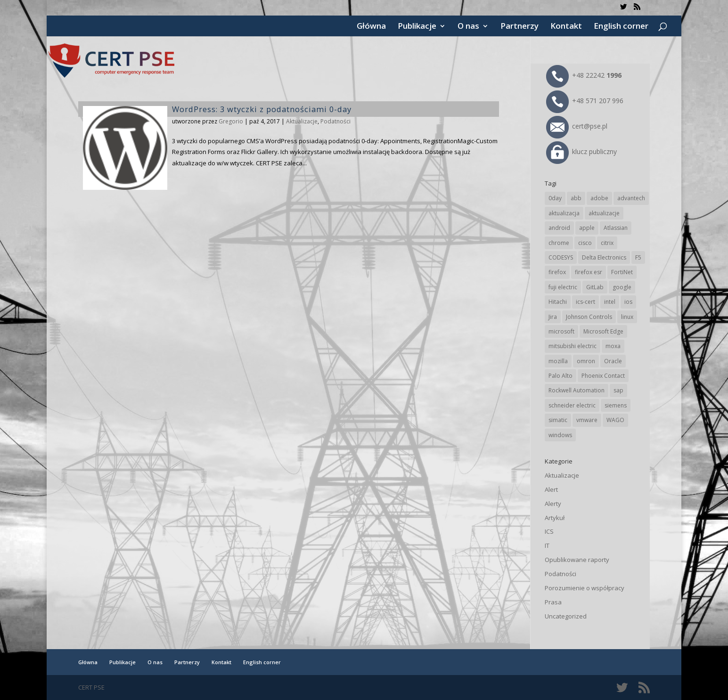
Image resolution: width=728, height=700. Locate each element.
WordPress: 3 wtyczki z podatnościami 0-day (262, 109)
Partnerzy (519, 27)
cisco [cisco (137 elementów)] (585, 243)
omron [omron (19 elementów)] (586, 361)
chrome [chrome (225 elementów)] (559, 243)
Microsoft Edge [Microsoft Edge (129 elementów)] (603, 331)
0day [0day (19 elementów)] (555, 198)
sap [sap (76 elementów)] (618, 390)
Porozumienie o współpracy (585, 588)
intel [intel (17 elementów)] (610, 302)
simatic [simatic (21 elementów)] (558, 420)
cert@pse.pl (577, 126)
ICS (549, 531)
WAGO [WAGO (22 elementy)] (615, 420)
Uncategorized (566, 616)
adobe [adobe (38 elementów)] (599, 198)
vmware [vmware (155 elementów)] (587, 420)
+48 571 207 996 (585, 101)
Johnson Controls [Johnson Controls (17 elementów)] (589, 317)
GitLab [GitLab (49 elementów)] (595, 287)
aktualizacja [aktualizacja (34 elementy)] (564, 213)
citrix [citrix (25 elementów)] (607, 243)
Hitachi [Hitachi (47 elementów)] (558, 302)
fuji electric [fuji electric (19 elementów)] (563, 287)
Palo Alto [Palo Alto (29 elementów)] (560, 376)
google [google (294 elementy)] (622, 287)
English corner (621, 27)
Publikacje (417, 27)
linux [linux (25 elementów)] (627, 317)
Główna (371, 27)
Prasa (553, 602)
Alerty (553, 504)
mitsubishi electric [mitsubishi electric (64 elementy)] (573, 346)
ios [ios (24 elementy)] (628, 302)
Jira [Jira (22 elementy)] (553, 317)
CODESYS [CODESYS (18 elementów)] (561, 257)
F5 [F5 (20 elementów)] (638, 257)
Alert (551, 489)
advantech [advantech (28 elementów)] (631, 198)
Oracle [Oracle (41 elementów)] (613, 361)
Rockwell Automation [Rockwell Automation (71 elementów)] (577, 390)
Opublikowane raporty (577, 560)
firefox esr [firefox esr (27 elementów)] (589, 272)
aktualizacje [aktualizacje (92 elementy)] (604, 213)
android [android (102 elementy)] (559, 228)
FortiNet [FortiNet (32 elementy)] (622, 272)
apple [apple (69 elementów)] (587, 228)
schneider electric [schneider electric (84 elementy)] (572, 405)
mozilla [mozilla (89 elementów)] (558, 361)
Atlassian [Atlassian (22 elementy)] (616, 228)
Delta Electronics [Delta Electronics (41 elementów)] (604, 257)
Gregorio (231, 121)
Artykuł (555, 518)
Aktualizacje (302, 121)
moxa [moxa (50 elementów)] (613, 346)
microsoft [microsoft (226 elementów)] (561, 331)
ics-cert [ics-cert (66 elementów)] (585, 302)
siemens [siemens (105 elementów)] (616, 405)
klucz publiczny (581, 151)
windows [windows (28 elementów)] (560, 435)
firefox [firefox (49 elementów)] (557, 272)
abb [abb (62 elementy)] (576, 198)
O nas (468, 27)
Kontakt (566, 27)
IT (547, 545)
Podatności (335, 121)
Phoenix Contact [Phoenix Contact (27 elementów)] (603, 376)
